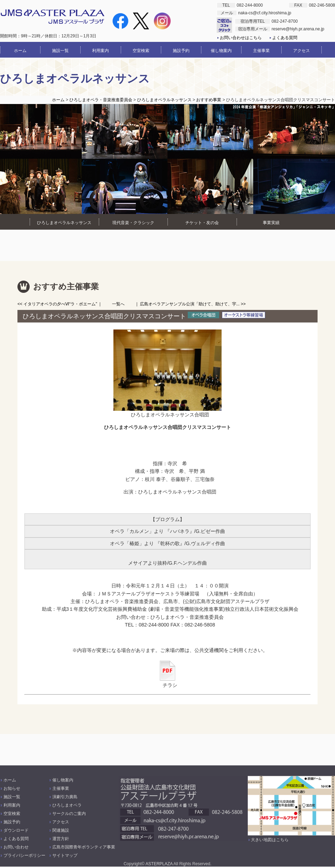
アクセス (61, 822)
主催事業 (61, 788)
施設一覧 (12, 797)
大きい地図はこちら (270, 840)
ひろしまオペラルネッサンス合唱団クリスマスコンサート (104, 316)
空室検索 (12, 814)
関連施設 (61, 830)
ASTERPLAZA (159, 864)
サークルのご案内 (69, 814)
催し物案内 (63, 780)
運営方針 (61, 839)
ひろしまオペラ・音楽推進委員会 (101, 100)
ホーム (58, 100)
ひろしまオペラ (67, 805)
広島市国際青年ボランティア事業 (84, 847)
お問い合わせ (16, 847)
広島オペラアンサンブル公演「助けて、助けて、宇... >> (193, 304)
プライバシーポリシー (24, 855)
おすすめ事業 (209, 100)
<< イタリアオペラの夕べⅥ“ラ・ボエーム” (57, 304)
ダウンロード (16, 830)
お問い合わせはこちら (241, 38)
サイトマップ (65, 855)
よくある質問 (285, 38)
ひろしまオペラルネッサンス (164, 100)
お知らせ (12, 788)
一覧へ (118, 304)
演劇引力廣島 (65, 797)
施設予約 (12, 822)
